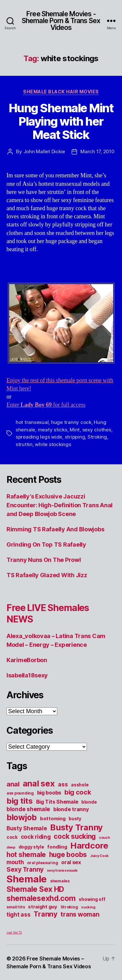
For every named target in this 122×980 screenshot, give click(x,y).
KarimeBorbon (27, 660)
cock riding (36, 837)
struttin (24, 444)
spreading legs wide (39, 437)
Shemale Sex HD (35, 889)
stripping (75, 437)
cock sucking (75, 836)
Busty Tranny (76, 827)
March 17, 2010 (97, 151)
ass (63, 784)
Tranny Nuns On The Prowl (44, 560)
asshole (80, 785)
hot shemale (26, 855)
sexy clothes (97, 430)
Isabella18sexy (27, 675)
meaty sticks (53, 430)
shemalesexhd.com (41, 898)
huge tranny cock (71, 422)
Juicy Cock (99, 856)
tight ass (19, 914)
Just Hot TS (14, 932)
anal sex (39, 783)
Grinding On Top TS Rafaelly (46, 544)
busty (75, 819)
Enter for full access (46, 405)
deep (11, 847)
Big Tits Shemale (57, 802)
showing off (92, 899)
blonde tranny (71, 809)
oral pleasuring (42, 863)
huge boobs (68, 855)
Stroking (97, 437)
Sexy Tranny (25, 869)
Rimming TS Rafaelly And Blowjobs (55, 529)
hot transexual (32, 422)
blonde (89, 802)
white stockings (53, 444)
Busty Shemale (27, 828)
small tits (16, 907)
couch (104, 838)
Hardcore (89, 845)
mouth (15, 862)
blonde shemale (28, 809)
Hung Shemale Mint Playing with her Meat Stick (61, 121)
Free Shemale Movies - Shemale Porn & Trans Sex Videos (61, 21)
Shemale (27, 879)
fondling (57, 847)
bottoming (53, 819)
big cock (78, 792)
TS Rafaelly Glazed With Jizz (47, 575)
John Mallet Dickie (44, 151)
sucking (88, 907)
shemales (60, 881)
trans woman (80, 914)
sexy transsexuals (62, 871)
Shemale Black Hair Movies (61, 92)
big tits (20, 801)
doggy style (31, 847)
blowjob (22, 817)
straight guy (43, 907)
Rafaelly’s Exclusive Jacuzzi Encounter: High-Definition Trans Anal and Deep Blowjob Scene (60, 505)
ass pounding (20, 793)
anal (13, 784)
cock (12, 837)
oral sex (71, 862)
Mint (75, 430)
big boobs (49, 793)
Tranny (45, 914)
